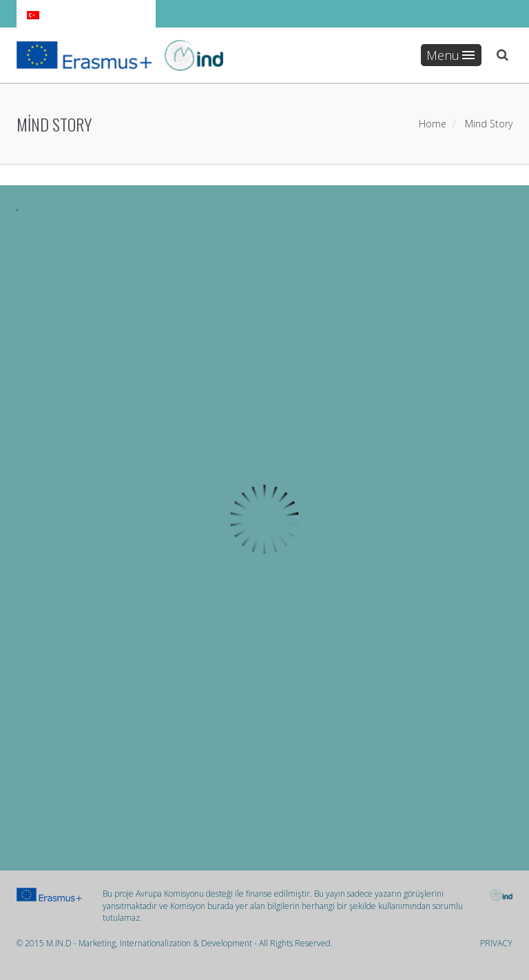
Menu (450, 55)
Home (433, 124)
